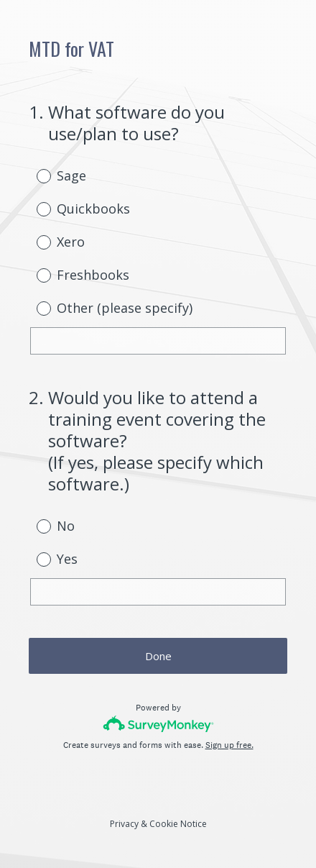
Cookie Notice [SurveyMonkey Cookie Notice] (178, 824)
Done (158, 656)
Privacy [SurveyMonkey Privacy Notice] (124, 824)
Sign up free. (229, 745)
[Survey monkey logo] (158, 724)
